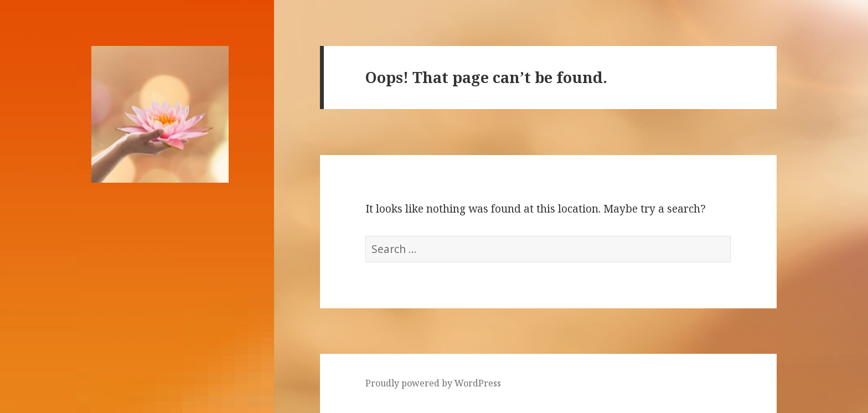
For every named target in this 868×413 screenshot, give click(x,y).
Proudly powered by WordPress (433, 383)
